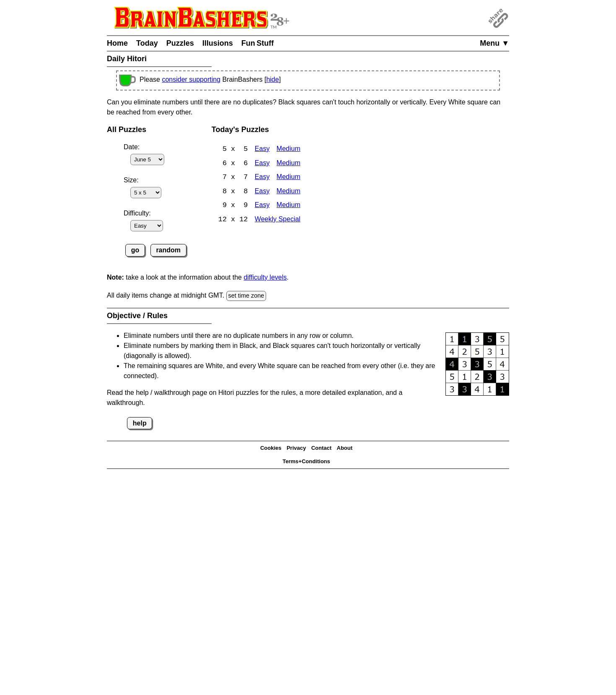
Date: (132, 147)
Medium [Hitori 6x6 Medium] (289, 164)
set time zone (246, 296)
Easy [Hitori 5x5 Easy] (262, 149)
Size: (131, 180)
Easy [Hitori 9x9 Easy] (262, 206)
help (140, 423)
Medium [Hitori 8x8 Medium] (289, 192)
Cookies (271, 448)
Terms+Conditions (306, 461)
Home (117, 43)
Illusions (218, 43)
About (345, 448)
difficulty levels (265, 277)
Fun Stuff (258, 43)
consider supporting (191, 79)
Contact (321, 448)
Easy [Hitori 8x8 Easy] (262, 192)
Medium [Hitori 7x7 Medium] (289, 178)
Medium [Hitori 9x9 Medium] (289, 206)
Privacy (296, 448)
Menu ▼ (494, 43)
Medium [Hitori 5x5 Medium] (289, 149)
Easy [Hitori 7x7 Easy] (262, 178)
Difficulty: (137, 213)
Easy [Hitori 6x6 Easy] (262, 164)
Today (147, 43)
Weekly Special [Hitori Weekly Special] (278, 221)
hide (272, 79)
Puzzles (180, 43)
